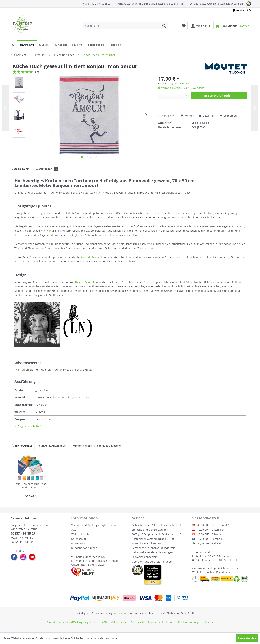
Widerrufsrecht (81, 534)
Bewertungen (47, 169)
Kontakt (51, 622)
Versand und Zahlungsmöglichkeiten (94, 525)
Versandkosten (122, 613)
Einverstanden (247, 638)
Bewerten (207, 116)
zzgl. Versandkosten (179, 83)
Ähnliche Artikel (22, 446)
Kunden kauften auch (52, 446)
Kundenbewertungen (84, 548)
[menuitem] (126, 26)
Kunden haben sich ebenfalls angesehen (97, 446)
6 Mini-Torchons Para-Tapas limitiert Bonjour (31, 486)
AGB (74, 530)
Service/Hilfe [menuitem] (242, 10)
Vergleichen (167, 116)
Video (50, 231)
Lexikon (209, 622)
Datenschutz (79, 539)
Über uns (169, 622)
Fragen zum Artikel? (28, 426)
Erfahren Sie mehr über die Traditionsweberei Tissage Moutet (56, 370)
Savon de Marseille (92, 257)
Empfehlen (228, 116)
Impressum (78, 543)
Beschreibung (20, 169)
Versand (202, 568)
